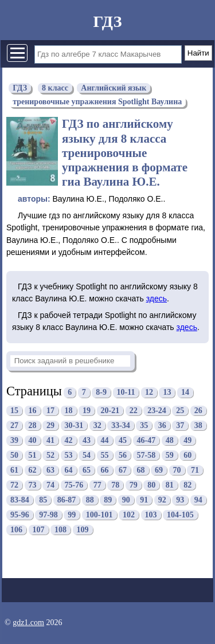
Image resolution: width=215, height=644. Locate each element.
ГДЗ (107, 21)
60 (187, 455)
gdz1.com (28, 623)
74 (50, 485)
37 (180, 425)
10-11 (126, 393)
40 (33, 440)
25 (180, 411)
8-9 (101, 393)
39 (14, 440)
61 (14, 470)
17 (50, 411)
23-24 (157, 411)
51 (33, 455)
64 (69, 470)
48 (170, 440)
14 (185, 393)
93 (180, 500)
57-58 (146, 455)
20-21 (110, 411)
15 (14, 411)
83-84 (20, 500)
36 (162, 425)
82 (187, 485)
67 (123, 470)
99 (72, 515)
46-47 (146, 440)
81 (170, 485)
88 (90, 500)
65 (87, 470)
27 (14, 425)
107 (39, 530)
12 (149, 393)
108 (60, 530)
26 (198, 411)
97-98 (48, 515)
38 (198, 425)
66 (105, 470)
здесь (157, 299)
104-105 (180, 515)
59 (170, 455)
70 (177, 470)
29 (50, 425)
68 (141, 470)
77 (97, 485)
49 (187, 440)
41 (50, 440)
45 (123, 440)
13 (167, 393)
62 (33, 470)
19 (87, 411)
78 (115, 485)
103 (151, 515)
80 (151, 485)
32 (97, 425)
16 (33, 411)
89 (108, 500)
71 (195, 470)
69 (159, 470)
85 (43, 500)
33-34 (121, 425)
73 (33, 485)
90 (126, 500)
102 (129, 515)
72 (14, 485)
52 (50, 455)
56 (123, 455)
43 (87, 440)
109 (83, 530)
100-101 (99, 515)
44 (105, 440)
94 (198, 500)
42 (69, 440)
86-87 (67, 500)
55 (105, 455)
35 (144, 425)
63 (50, 470)
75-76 (74, 485)
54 (87, 455)
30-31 (74, 425)
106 (16, 530)
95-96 (20, 515)
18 (69, 411)
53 (69, 455)
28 (33, 425)
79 (134, 485)
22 (134, 411)
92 (162, 500)
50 (14, 455)
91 (144, 500)
